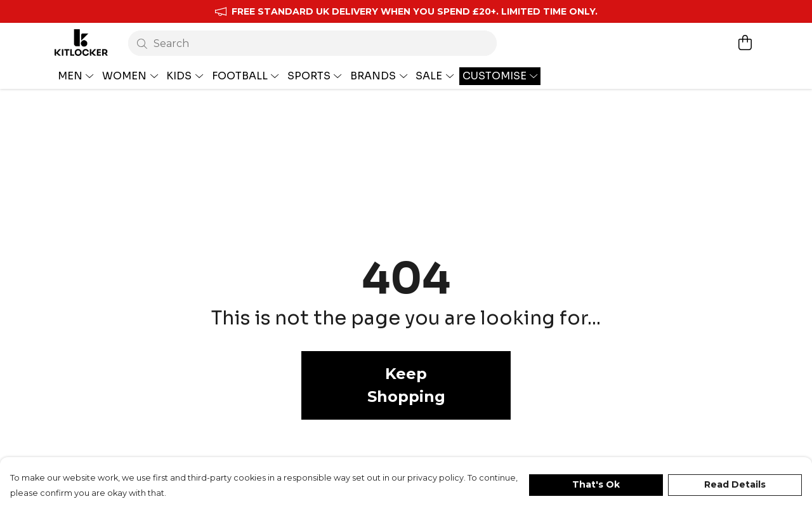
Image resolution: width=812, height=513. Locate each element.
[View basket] (745, 43)
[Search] (312, 43)
